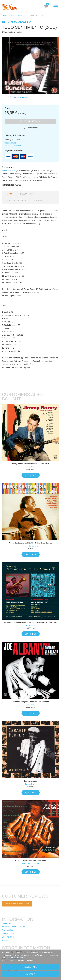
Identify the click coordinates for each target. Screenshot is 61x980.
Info (9, 194)
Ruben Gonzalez (16, 16)
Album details (16, 201)
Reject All (31, 967)
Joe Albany (30, 705)
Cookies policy (8, 934)
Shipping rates (10, 143)
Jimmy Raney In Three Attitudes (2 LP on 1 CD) (31, 464)
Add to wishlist (32, 128)
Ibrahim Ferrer (30, 784)
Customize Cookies (25, 961)
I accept (31, 974)
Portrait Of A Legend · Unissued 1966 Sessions (30, 702)
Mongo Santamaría (30, 546)
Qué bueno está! (31, 781)
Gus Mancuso (30, 625)
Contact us (6, 923)
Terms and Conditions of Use (14, 927)
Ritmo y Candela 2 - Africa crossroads (30, 860)
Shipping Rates (8, 937)
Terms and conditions (13, 146)
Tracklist (27, 194)
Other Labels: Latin (12, 32)
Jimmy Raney (31, 467)
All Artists (6, 940)
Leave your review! (20, 97)
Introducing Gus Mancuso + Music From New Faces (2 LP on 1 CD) (30, 622)
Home (5, 16)
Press (38, 201)
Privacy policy (8, 930)
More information (9, 961)
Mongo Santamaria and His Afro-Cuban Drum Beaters (30, 543)
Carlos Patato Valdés (30, 863)
